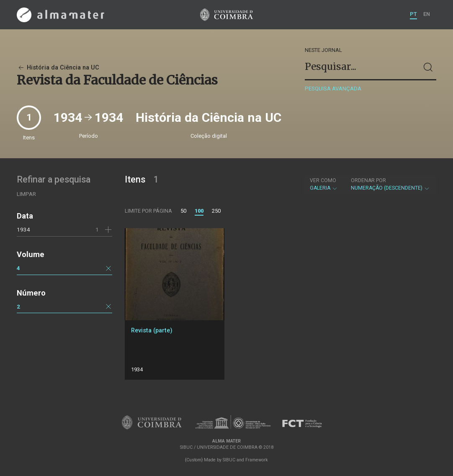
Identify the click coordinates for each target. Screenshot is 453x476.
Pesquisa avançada (333, 89)
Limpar (26, 194)
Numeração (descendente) (390, 184)
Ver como (323, 180)
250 (216, 211)
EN (427, 14)
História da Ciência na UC (58, 68)
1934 (23, 229)
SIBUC (229, 460)
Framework (257, 460)
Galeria (324, 184)
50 (183, 211)
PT (413, 14)
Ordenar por (368, 180)
